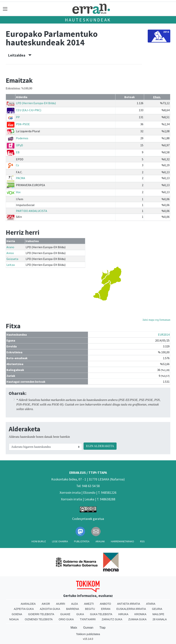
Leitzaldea (20, 55)
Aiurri (60, 604)
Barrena (73, 609)
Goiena (17, 614)
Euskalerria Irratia (131, 609)
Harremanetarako (122, 541)
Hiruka (123, 614)
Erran (106, 609)
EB (18, 152)
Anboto (105, 604)
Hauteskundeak (88, 20)
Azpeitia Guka (24, 609)
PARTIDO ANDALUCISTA (32, 211)
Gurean (88, 628)
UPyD (19, 145)
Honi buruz (39, 541)
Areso (10, 253)
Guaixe (65, 614)
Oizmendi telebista (39, 619)
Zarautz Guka (112, 619)
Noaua (14, 619)
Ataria (151, 604)
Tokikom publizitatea (88, 634)
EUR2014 (164, 335)
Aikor (46, 604)
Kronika (140, 614)
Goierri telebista (41, 614)
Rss (142, 541)
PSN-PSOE (23, 124)
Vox (18, 192)
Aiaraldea (28, 604)
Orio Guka (66, 619)
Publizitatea (82, 541)
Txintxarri (88, 619)
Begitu (90, 609)
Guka (80, 614)
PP (18, 117)
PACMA (21, 178)
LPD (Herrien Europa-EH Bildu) (36, 103)
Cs (17, 165)
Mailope (158, 614)
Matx (74, 628)
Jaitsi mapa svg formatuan (156, 320)
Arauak (100, 541)
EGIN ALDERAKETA (100, 446)
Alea (75, 604)
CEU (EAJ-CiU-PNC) (29, 110)
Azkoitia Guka (50, 609)
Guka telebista (101, 614)
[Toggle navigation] (5, 9)
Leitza (11, 265)
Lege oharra (60, 541)
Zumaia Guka (137, 619)
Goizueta (12, 259)
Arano (10, 247)
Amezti (89, 604)
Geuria (157, 609)
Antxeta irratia (129, 604)
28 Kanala (160, 619)
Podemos (22, 138)
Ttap (103, 628)
